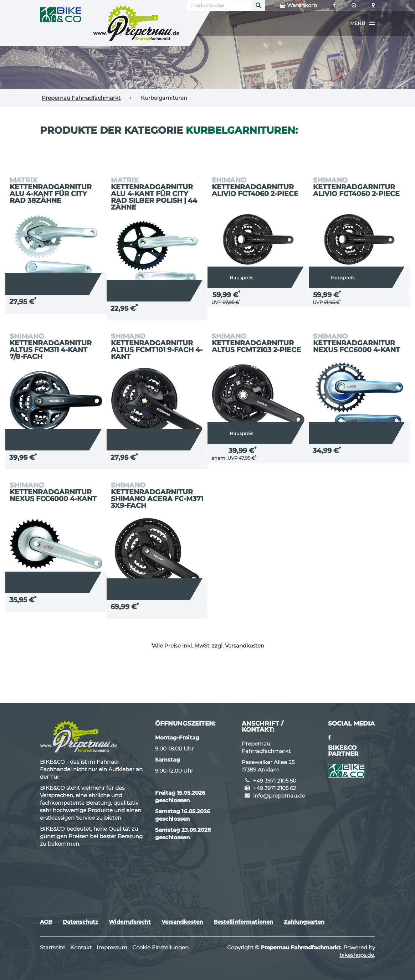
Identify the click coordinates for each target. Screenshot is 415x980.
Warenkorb (298, 5)
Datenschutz (80, 922)
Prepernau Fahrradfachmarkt (81, 98)
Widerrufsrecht (130, 922)
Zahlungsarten (304, 922)
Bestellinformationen (243, 922)
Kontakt (81, 947)
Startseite (53, 947)
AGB (46, 922)
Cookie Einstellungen (160, 947)
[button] (363, 23)
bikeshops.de (357, 955)
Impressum (112, 947)
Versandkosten (245, 646)
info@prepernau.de (279, 796)
